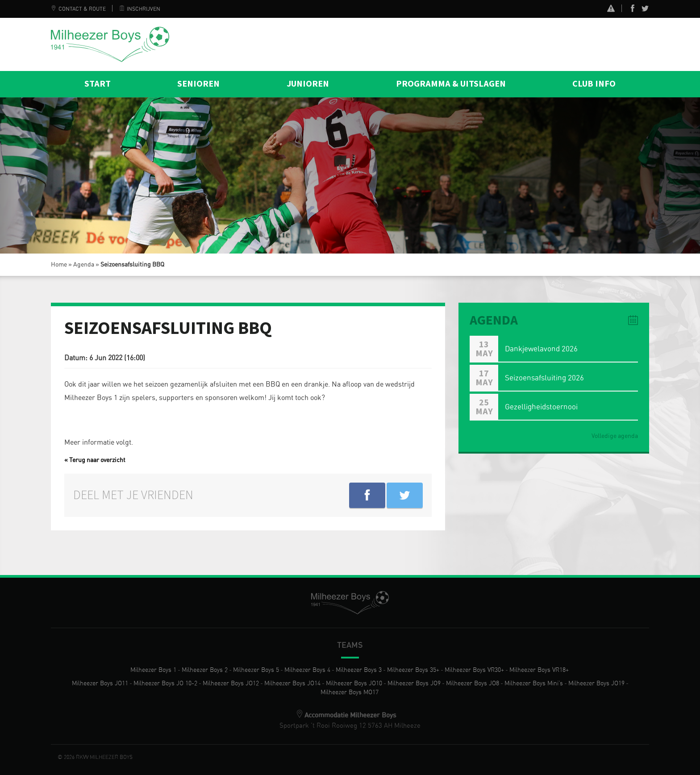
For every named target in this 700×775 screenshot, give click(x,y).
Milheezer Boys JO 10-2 (165, 683)
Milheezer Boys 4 (307, 670)
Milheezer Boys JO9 (414, 683)
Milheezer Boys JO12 (231, 683)
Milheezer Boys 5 (256, 670)
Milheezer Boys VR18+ (539, 670)
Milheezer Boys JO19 (596, 683)
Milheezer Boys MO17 (350, 692)
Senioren (198, 84)
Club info (594, 84)
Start (98, 84)
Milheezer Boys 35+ (413, 670)
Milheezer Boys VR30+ (474, 670)
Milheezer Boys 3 (359, 670)
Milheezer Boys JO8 (473, 683)
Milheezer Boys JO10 (354, 683)
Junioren (308, 84)
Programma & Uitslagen (451, 84)
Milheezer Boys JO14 (292, 683)
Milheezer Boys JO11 (100, 683)
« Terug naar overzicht (95, 460)
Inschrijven (140, 9)
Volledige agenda (615, 436)
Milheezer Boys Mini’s (534, 683)
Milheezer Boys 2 (205, 670)
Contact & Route (78, 9)
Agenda (84, 265)
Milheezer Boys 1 (153, 670)
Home (59, 265)
